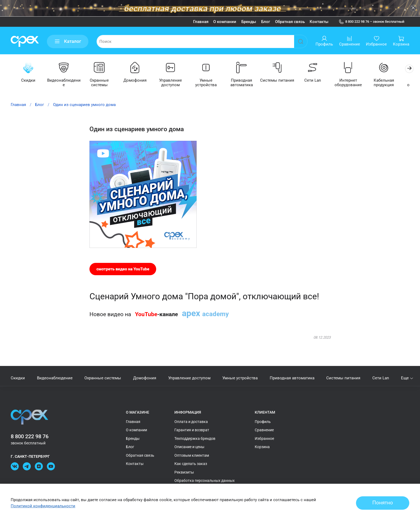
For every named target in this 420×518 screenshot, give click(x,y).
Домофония (137, 81)
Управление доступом (174, 83)
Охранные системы (101, 83)
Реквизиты (184, 472)
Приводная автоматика (246, 83)
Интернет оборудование (355, 83)
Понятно (383, 503)
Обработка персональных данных (205, 481)
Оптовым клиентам (192, 455)
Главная (201, 22)
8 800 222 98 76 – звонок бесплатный (372, 22)
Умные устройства (210, 81)
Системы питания (282, 81)
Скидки (29, 81)
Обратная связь (290, 22)
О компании (225, 22)
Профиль (263, 422)
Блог (266, 22)
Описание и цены (189, 447)
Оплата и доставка (191, 422)
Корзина (262, 447)
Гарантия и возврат (192, 430)
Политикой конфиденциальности (43, 506)
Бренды (249, 22)
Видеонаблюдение (65, 81)
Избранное (264, 438)
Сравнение (264, 430)
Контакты (319, 22)
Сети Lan (319, 81)
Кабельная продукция (391, 83)
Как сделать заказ (191, 464)
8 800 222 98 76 (30, 436)
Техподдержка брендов (195, 438)
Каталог (68, 42)
